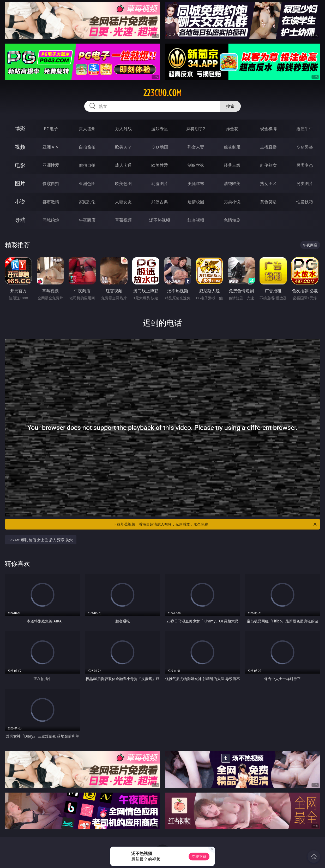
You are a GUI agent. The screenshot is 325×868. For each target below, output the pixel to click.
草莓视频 (123, 220)
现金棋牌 (268, 129)
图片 (20, 183)
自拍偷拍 (87, 147)
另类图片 (305, 183)
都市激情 (51, 202)
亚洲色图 (87, 183)
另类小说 (232, 202)
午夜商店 (87, 220)
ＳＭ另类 (305, 147)
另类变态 (305, 165)
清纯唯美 (232, 183)
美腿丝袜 (196, 183)
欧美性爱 (160, 165)
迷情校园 (196, 202)
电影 (20, 165)
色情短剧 (232, 220)
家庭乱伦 (87, 202)
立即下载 (199, 856)
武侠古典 (160, 202)
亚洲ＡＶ (51, 147)
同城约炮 (51, 220)
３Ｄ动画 (160, 147)
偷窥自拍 (51, 183)
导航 (20, 220)
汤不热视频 (160, 220)
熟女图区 (268, 183)
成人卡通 (123, 165)
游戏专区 (160, 129)
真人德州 (87, 129)
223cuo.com (162, 93)
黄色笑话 (268, 202)
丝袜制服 (232, 147)
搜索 (230, 106)
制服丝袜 (196, 165)
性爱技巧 (305, 202)
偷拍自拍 (87, 165)
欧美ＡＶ (123, 147)
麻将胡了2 (196, 129)
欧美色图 (123, 183)
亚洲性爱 (51, 165)
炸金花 (232, 129)
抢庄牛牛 (305, 129)
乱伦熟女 (268, 165)
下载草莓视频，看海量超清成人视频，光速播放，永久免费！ (215, 524)
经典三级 (232, 165)
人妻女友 (123, 202)
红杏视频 (196, 220)
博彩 (20, 129)
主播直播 (268, 147)
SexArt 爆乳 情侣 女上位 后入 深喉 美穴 (41, 540)
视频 (20, 147)
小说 (20, 202)
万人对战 (123, 129)
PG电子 (51, 129)
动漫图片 (160, 183)
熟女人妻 (196, 147)
